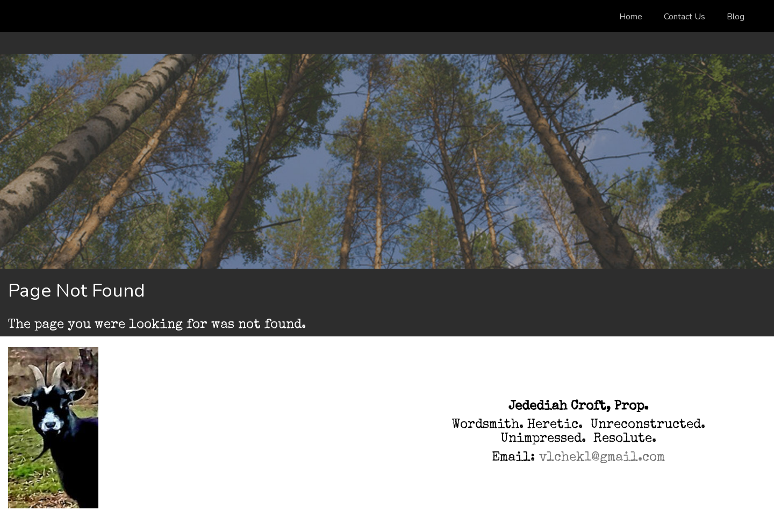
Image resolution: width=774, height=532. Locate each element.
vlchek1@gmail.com (602, 458)
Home (631, 17)
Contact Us (685, 17)
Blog (736, 17)
